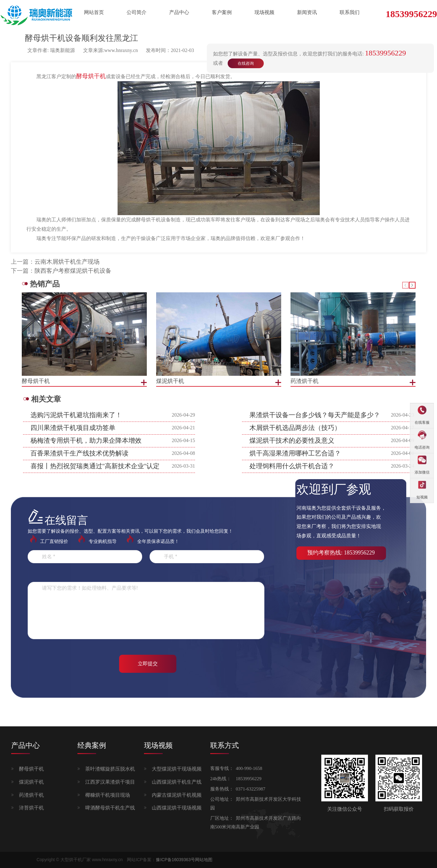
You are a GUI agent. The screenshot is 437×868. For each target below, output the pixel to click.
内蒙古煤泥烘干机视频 (177, 795)
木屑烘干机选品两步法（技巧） (295, 428)
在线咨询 (246, 63)
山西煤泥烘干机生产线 (177, 782)
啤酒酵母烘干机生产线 (110, 808)
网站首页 (94, 12)
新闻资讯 (307, 12)
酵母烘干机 (31, 769)
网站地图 (204, 860)
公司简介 (137, 12)
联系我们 (350, 12)
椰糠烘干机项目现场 (108, 795)
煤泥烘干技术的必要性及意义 (292, 441)
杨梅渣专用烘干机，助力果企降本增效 (86, 441)
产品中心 (179, 12)
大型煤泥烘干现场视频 (177, 769)
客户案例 (222, 12)
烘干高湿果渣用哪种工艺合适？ (295, 453)
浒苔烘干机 (31, 808)
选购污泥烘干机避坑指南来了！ (76, 415)
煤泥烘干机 (31, 782)
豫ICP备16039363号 (175, 860)
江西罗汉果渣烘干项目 (110, 782)
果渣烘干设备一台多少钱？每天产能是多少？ (315, 415)
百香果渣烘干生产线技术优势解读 (79, 453)
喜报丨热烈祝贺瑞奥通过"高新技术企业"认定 (95, 466)
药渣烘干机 (31, 795)
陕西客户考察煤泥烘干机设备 (73, 271)
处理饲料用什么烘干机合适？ (292, 466)
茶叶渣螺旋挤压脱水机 (110, 769)
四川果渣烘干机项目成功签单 (73, 428)
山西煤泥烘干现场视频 (177, 808)
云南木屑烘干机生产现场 (67, 262)
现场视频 (264, 12)
